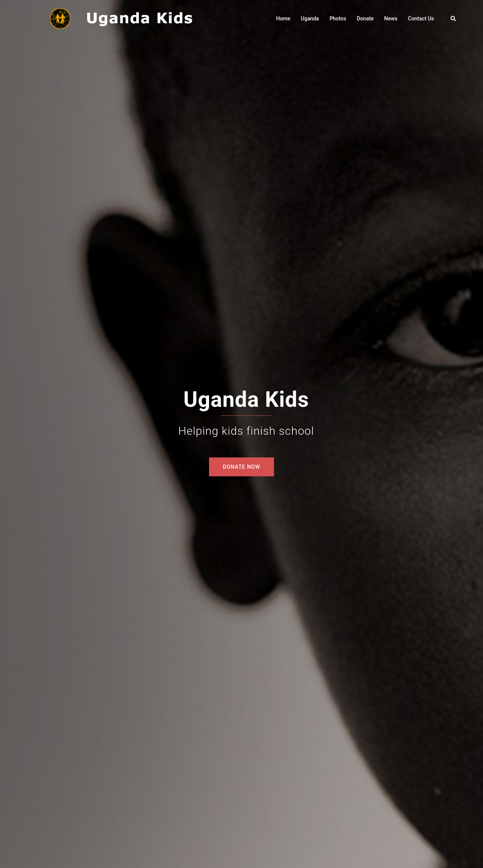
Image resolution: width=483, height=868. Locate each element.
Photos (338, 19)
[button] (454, 19)
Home (283, 19)
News (391, 19)
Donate (365, 19)
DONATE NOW (241, 467)
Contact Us (421, 19)
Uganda (310, 19)
